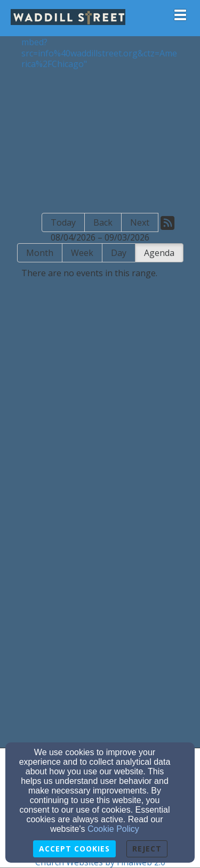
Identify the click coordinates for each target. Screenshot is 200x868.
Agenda (159, 253)
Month (40, 253)
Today (63, 222)
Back (103, 222)
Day (119, 253)
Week (82, 253)
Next (140, 222)
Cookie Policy (113, 829)
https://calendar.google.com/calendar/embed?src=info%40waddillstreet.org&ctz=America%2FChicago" (100, 47)
